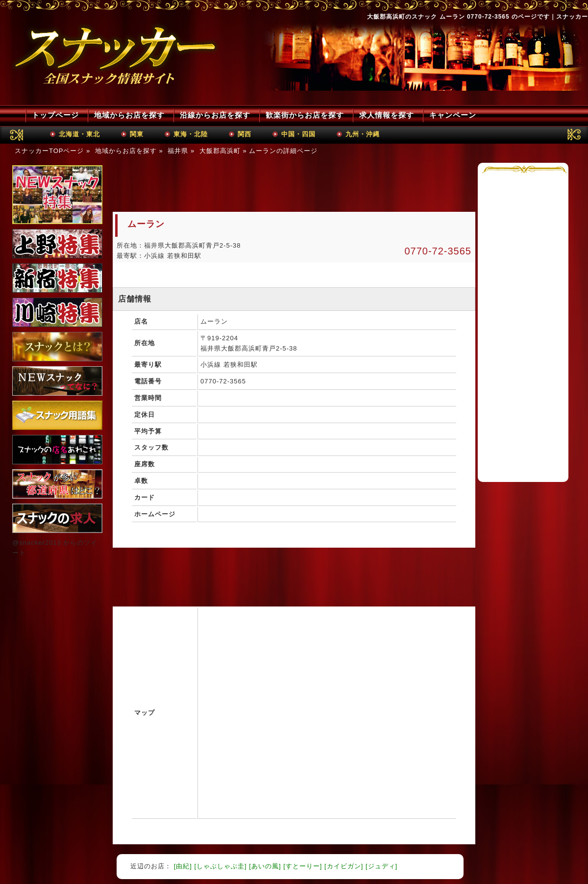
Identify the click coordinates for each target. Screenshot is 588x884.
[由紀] (183, 866)
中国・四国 (298, 134)
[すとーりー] (303, 866)
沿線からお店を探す (215, 115)
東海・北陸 (191, 134)
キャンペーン (453, 115)
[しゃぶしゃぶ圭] (220, 866)
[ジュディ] (381, 866)
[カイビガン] (344, 866)
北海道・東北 (79, 134)
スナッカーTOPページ (49, 151)
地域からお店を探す (129, 115)
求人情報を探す (387, 115)
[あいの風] (265, 866)
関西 (245, 134)
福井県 (178, 151)
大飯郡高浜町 (220, 151)
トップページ (55, 115)
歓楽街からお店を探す (305, 115)
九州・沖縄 (363, 134)
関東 (137, 134)
